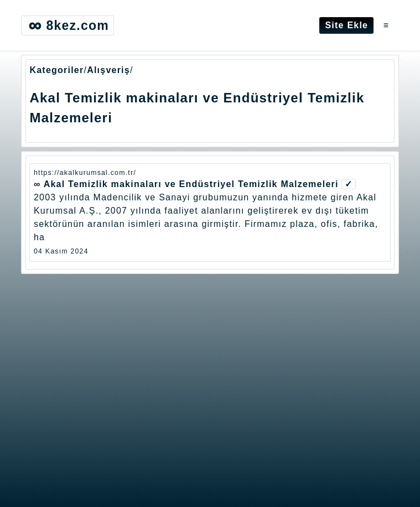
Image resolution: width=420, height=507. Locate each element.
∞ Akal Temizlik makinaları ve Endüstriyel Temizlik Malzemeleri (186, 184)
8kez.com (68, 25)
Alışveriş (108, 70)
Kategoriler (56, 70)
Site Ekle (346, 25)
